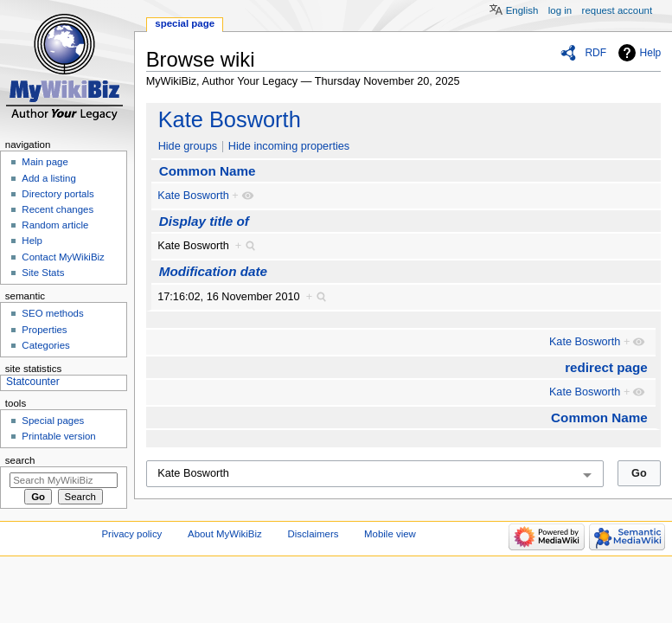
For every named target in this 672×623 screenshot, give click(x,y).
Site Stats (43, 273)
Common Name (208, 171)
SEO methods (52, 313)
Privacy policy (132, 534)
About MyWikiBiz (225, 534)
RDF (595, 53)
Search (20, 460)
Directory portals (58, 194)
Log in (560, 10)
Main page (45, 162)
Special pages (53, 421)
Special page (185, 23)
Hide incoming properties (289, 146)
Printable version (58, 436)
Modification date (213, 271)
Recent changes (58, 209)
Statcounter (33, 382)
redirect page (606, 367)
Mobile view (390, 534)
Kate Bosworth (230, 119)
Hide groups (188, 146)
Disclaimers (313, 534)
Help (651, 53)
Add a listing (48, 178)
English (522, 10)
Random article (55, 225)
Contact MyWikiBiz (63, 257)
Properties (44, 330)
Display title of (204, 221)
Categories (45, 345)
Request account (618, 10)
